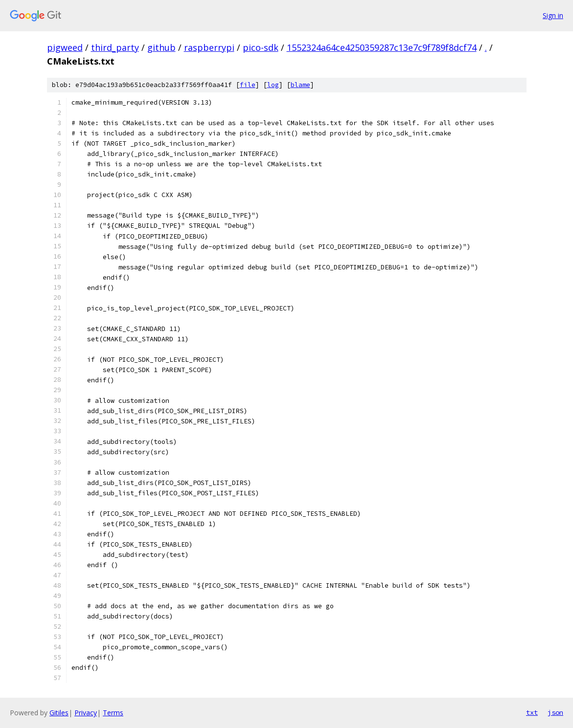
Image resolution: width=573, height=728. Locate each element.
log (273, 85)
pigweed (65, 47)
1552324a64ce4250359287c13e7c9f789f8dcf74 (382, 47)
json (555, 712)
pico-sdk (261, 47)
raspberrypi (209, 47)
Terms (113, 713)
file (248, 85)
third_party (115, 47)
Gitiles (59, 713)
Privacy (86, 713)
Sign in (553, 15)
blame (300, 85)
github (161, 47)
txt (532, 712)
